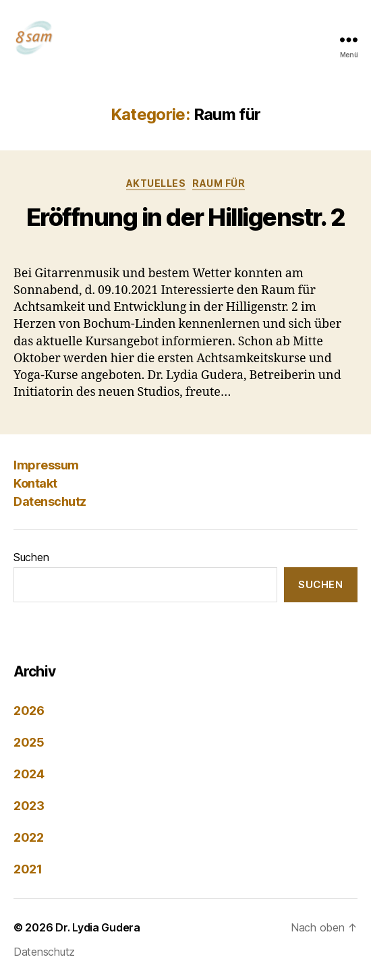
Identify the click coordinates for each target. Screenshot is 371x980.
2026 (29, 711)
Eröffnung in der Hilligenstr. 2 (186, 217)
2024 (29, 774)
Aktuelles (156, 183)
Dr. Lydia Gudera (98, 927)
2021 (28, 869)
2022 (29, 837)
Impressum (46, 465)
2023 (29, 806)
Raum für (219, 183)
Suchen (31, 557)
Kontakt (35, 483)
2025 (29, 742)
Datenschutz (50, 501)
